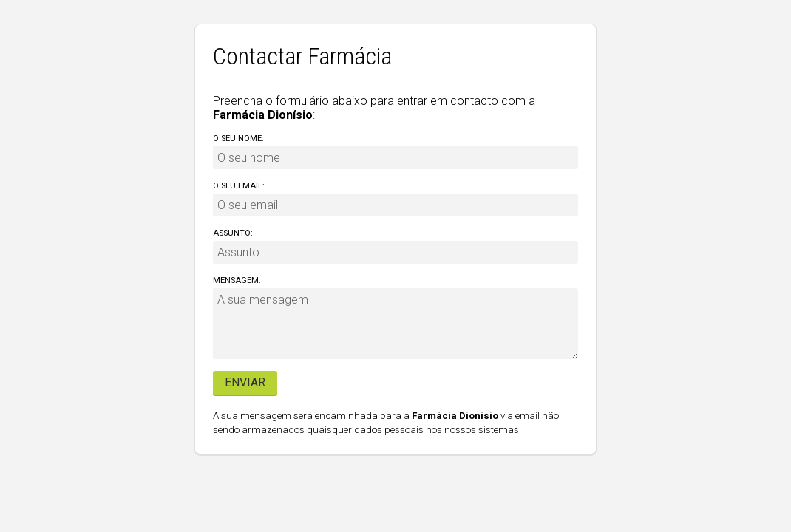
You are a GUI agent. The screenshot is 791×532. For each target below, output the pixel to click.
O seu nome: (238, 139)
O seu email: (239, 186)
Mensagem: (237, 280)
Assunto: (233, 233)
